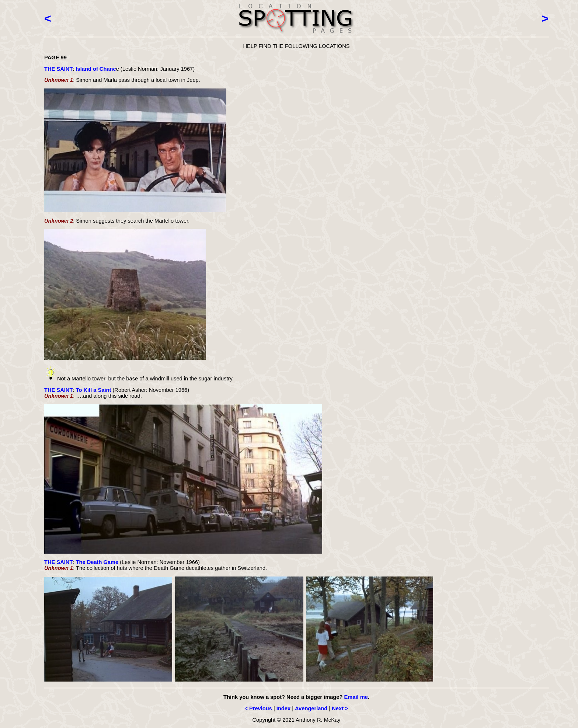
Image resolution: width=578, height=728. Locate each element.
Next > (340, 708)
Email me (356, 697)
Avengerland (311, 708)
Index (283, 708)
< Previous (258, 708)
